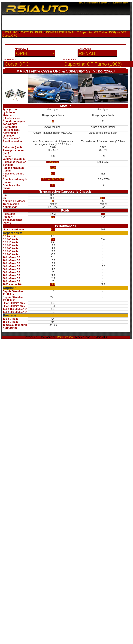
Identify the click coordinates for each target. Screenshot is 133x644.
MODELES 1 (10, 59)
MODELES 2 (69, 59)
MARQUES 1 (22, 49)
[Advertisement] (66, 23)
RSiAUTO (11, 32)
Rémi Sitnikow (65, 337)
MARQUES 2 (84, 49)
